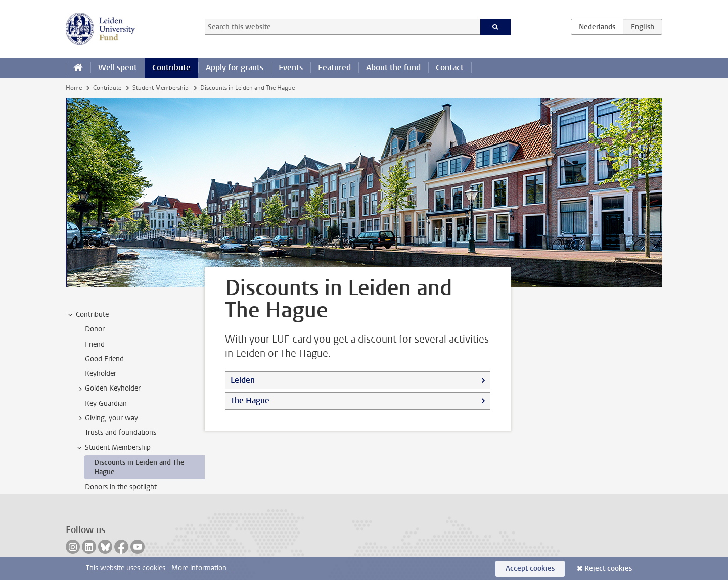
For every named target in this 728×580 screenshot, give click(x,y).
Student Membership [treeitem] (113, 448)
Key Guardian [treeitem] (106, 403)
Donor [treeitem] (95, 329)
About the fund (393, 67)
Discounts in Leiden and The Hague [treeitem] (139, 467)
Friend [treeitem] (95, 344)
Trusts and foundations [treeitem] (121, 433)
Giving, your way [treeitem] (107, 418)
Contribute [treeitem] (87, 315)
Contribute (171, 67)
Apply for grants (235, 67)
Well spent (118, 67)
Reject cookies (608, 569)
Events (291, 67)
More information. (200, 568)
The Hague (250, 400)
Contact (450, 67)
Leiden (243, 380)
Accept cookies (530, 569)
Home (74, 88)
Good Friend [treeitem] (104, 359)
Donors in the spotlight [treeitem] (121, 487)
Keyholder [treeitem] (101, 374)
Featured (334, 67)
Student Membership (161, 88)
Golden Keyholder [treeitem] (108, 389)
